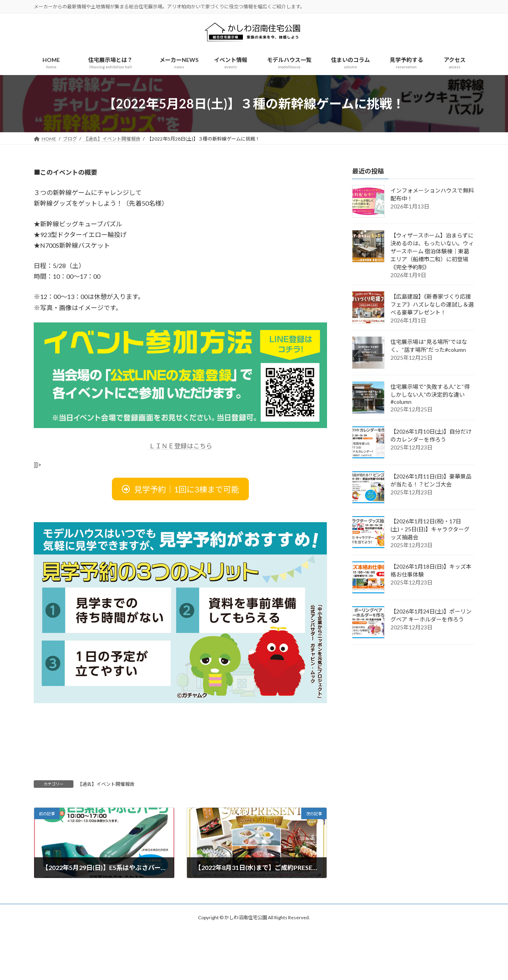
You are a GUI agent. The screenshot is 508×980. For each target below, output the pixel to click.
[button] (180, 489)
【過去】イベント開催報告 (106, 784)
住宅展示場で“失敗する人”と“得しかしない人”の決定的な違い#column (430, 394)
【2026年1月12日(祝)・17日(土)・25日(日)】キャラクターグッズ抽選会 (430, 529)
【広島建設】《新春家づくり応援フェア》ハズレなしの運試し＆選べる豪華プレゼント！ (432, 304)
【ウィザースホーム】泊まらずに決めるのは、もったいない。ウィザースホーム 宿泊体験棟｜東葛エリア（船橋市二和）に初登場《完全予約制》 (432, 251)
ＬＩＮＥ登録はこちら (181, 446)
